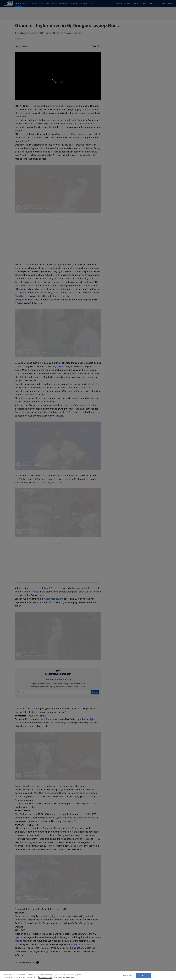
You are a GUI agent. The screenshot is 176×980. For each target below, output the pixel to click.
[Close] (172, 975)
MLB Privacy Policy (45, 977)
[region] (88, 976)
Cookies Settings (126, 975)
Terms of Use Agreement (65, 977)
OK (143, 975)
